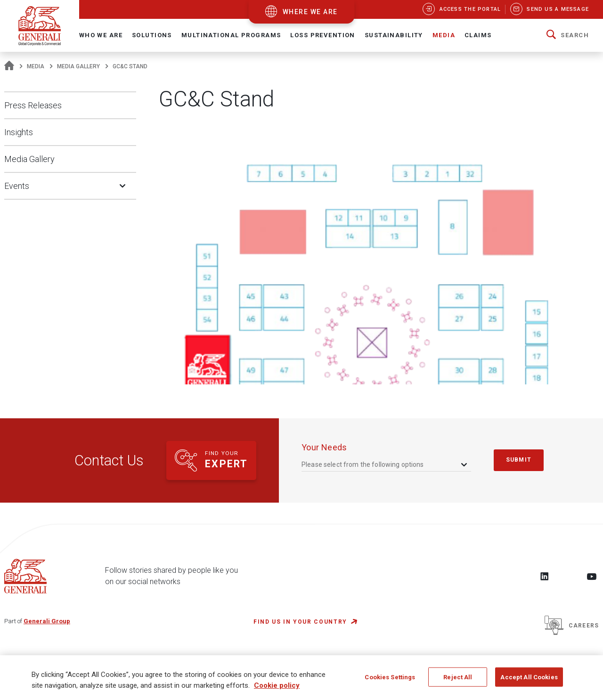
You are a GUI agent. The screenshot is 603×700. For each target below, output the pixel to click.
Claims (478, 35)
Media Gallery (78, 66)
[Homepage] (9, 66)
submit (519, 460)
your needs (324, 447)
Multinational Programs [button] (231, 35)
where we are (310, 12)
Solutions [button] (152, 35)
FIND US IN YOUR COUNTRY (300, 622)
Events (17, 186)
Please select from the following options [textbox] (363, 464)
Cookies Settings (390, 683)
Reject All (458, 683)
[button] (568, 35)
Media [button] (444, 35)
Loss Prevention (322, 35)
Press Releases (33, 105)
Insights (19, 132)
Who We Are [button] (101, 35)
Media (36, 66)
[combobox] (385, 464)
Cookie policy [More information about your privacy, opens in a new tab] (277, 691)
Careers (572, 626)
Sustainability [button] (394, 35)
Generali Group (47, 621)
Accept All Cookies (529, 683)
